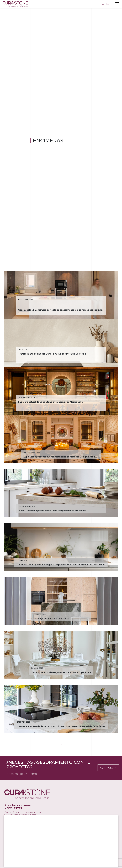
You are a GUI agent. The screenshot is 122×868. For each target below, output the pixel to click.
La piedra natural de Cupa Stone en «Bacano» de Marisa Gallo (51, 412)
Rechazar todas (32, 861)
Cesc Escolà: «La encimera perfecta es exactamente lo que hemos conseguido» (61, 313)
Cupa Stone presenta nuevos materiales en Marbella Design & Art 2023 (61, 470)
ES (108, 4)
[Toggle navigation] (117, 4)
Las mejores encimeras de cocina (52, 641)
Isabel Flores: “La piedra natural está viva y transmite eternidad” (52, 527)
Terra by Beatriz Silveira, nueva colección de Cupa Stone (61, 698)
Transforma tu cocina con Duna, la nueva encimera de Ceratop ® (52, 360)
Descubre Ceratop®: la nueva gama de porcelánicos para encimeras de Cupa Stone (61, 584)
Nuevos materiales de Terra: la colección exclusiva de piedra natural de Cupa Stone (61, 755)
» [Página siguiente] (64, 774)
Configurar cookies (54, 861)
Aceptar (13, 861)
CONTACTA (108, 797)
